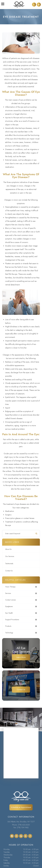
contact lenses (11, 600)
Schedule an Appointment (21, 807)
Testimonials (9, 564)
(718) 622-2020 (24, 825)
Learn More (21, 657)
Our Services (10, 556)
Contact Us (9, 571)
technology (9, 633)
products (8, 626)
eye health (9, 613)
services (8, 593)
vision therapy (10, 587)
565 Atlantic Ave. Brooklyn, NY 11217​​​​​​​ (21, 822)
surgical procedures (12, 620)
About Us (8, 549)
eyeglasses (9, 606)
